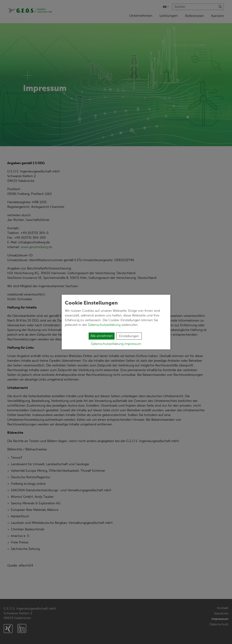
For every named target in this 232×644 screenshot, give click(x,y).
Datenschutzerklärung (105, 325)
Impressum (133, 344)
